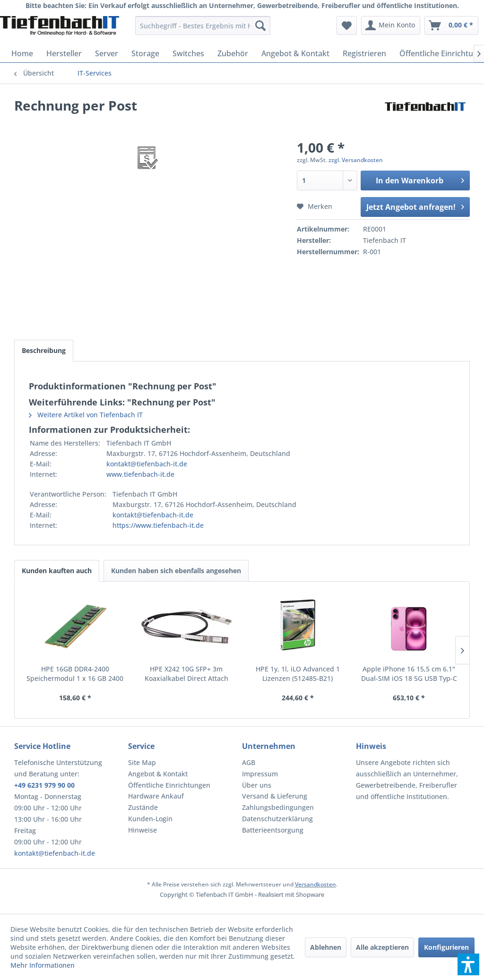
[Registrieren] (364, 53)
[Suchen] (260, 26)
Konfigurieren (446, 947)
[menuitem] (203, 26)
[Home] (22, 53)
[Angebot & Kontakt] (295, 53)
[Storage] (145, 53)
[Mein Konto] (391, 26)
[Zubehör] (233, 53)
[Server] (107, 53)
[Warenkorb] (451, 26)
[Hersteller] (64, 53)
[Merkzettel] (347, 26)
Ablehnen (326, 947)
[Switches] (188, 53)
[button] (468, 964)
